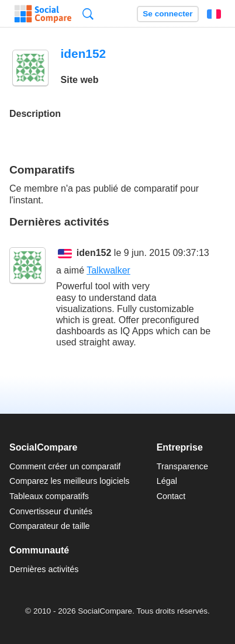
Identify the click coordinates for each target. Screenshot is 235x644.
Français (214, 14)
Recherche (88, 14)
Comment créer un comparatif (65, 466)
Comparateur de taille (50, 526)
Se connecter (167, 14)
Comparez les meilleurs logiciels (70, 481)
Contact (171, 496)
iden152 (94, 253)
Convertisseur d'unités (51, 511)
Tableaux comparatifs (49, 496)
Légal (167, 481)
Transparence (182, 466)
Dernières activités (44, 569)
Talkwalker (108, 270)
